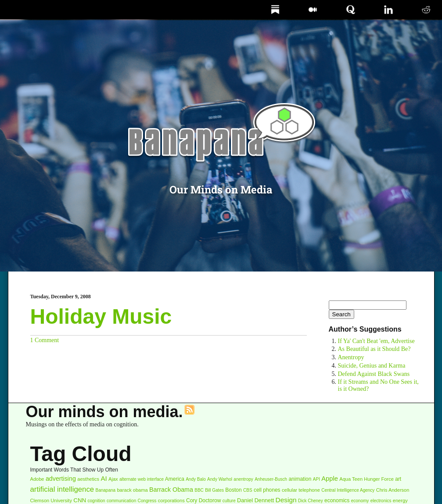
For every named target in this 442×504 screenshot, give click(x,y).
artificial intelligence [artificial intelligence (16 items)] (62, 489)
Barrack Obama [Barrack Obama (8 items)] (171, 490)
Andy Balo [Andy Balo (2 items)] (196, 479)
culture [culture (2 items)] (229, 501)
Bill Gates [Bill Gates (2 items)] (214, 490)
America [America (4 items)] (175, 479)
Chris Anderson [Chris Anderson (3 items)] (393, 490)
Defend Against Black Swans (374, 374)
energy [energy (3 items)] (400, 500)
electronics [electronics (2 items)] (381, 501)
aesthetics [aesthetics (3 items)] (88, 479)
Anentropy (351, 357)
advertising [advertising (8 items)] (61, 479)
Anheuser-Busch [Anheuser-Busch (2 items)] (271, 479)
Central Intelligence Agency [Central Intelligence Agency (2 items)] (348, 490)
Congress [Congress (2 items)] (147, 501)
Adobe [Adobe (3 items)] (37, 479)
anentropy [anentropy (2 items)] (243, 479)
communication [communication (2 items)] (121, 501)
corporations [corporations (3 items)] (171, 500)
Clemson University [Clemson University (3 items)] (51, 500)
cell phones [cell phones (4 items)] (267, 490)
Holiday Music (101, 316)
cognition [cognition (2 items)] (97, 501)
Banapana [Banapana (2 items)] (106, 490)
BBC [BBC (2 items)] (199, 490)
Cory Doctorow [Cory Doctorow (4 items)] (203, 500)
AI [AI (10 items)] (104, 478)
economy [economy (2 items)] (360, 501)
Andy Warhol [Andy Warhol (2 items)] (220, 479)
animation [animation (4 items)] (300, 479)
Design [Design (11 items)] (286, 500)
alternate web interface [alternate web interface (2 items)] (142, 479)
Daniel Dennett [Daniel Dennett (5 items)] (255, 500)
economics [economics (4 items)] (337, 500)
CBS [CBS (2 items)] (248, 490)
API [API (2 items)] (316, 479)
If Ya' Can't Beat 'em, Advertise (376, 341)
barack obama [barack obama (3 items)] (132, 490)
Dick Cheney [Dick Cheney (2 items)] (311, 501)
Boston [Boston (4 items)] (233, 490)
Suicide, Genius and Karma (372, 366)
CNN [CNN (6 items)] (80, 500)
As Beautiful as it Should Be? (374, 349)
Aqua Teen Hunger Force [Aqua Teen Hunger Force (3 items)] (367, 479)
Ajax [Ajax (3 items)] (113, 479)
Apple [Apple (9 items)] (330, 479)
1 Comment (45, 340)
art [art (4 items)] (398, 479)
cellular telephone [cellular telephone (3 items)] (301, 490)
